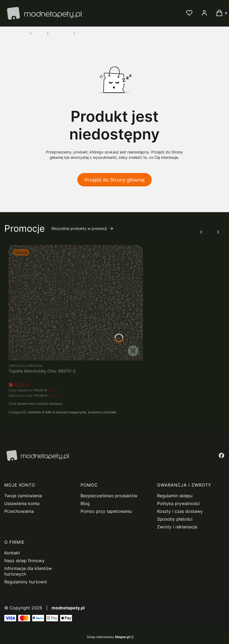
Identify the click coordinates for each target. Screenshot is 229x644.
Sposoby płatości (175, 519)
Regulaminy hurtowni (26, 582)
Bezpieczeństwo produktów (109, 496)
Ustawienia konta (22, 503)
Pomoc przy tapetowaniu (106, 511)
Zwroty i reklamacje (177, 527)
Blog (85, 503)
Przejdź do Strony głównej (114, 180)
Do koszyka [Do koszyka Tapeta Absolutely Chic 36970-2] (133, 351)
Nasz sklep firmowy (24, 561)
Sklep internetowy (108, 637)
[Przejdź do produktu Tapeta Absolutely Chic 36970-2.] (76, 303)
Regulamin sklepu (175, 496)
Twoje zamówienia (23, 496)
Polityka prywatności (178, 503)
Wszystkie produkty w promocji (82, 228)
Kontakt (12, 553)
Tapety (39, 33)
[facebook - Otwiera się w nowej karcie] (221, 455)
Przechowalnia (19, 511)
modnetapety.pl (16, 33)
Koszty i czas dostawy (180, 511)
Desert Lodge (61, 33)
